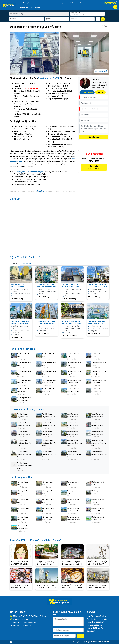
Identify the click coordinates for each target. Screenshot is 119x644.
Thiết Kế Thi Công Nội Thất (97, 616)
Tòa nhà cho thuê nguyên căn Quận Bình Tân (99, 454)
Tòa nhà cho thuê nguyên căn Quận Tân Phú (99, 443)
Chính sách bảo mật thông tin (21, 626)
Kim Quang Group (26, 3)
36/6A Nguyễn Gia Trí (49, 78)
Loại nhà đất (76, 13)
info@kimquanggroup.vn (27, 623)
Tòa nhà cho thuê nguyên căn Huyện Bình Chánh (25, 466)
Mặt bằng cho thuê (76, 3)
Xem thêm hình (101, 71)
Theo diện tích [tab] (27, 263)
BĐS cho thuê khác (27, 8)
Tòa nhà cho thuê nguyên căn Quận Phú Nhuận (49, 443)
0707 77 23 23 (27, 619)
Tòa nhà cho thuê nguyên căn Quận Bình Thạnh (74, 443)
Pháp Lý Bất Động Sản (95, 628)
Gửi (80, 636)
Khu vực (14, 18)
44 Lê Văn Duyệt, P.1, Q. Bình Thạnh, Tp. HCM (30, 616)
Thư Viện (37, 8)
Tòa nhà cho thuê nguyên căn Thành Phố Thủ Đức (74, 454)
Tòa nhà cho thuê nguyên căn (59, 3)
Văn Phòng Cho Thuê (41, 3)
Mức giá (50, 18)
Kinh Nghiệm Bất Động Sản (97, 619)
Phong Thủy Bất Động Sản (97, 622)
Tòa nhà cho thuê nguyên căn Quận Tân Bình (24, 443)
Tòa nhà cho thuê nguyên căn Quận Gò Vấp (24, 454)
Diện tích (75, 18)
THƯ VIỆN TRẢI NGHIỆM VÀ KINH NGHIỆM (35, 541)
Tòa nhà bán (88, 3)
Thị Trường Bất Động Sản (96, 625)
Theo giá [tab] (15, 263)
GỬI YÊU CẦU (94, 137)
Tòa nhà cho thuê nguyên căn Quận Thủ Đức (49, 454)
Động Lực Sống (93, 631)
